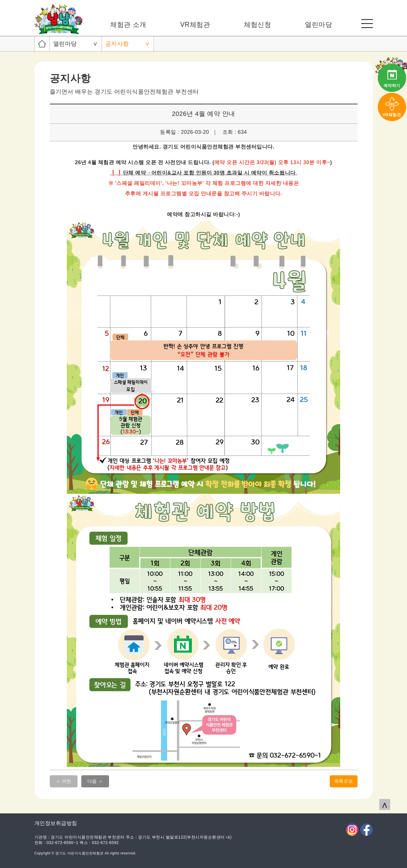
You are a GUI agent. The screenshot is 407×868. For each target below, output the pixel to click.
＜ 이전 (63, 781)
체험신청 (257, 25)
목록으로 (344, 781)
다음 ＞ (95, 781)
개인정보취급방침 (56, 823)
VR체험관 (195, 25)
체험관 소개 (128, 25)
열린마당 (318, 25)
